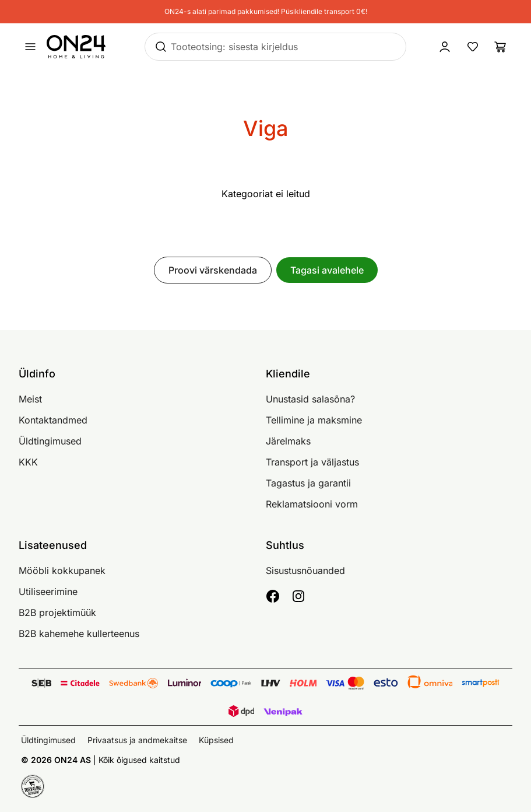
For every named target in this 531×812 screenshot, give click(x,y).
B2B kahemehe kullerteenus (79, 633)
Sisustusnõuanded (305, 570)
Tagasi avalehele (327, 270)
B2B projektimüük (57, 612)
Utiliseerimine (48, 591)
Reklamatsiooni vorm (312, 504)
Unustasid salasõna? (310, 399)
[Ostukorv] (501, 47)
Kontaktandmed (53, 420)
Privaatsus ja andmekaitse (137, 740)
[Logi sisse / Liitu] (445, 47)
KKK (28, 462)
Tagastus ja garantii (308, 483)
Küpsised (216, 740)
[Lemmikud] (473, 47)
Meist (30, 399)
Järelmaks (288, 441)
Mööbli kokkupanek (62, 570)
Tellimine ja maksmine (314, 420)
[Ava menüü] (30, 47)
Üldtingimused (50, 441)
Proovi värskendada (213, 270)
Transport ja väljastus (312, 462)
